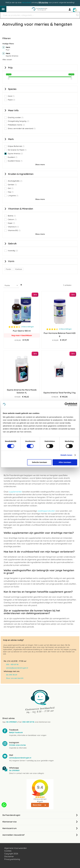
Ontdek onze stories (17, 745)
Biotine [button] (12, 216)
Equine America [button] (15, 154)
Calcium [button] (12, 219)
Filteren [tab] (7, 38)
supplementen (15, 492)
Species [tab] (12, 89)
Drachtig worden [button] (16, 117)
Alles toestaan (65, 462)
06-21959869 (11, 722)
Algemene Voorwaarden (15, 848)
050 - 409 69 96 (12, 664)
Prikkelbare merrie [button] (16, 125)
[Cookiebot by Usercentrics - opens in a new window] (66, 404)
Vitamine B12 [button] (14, 230)
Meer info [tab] (13, 110)
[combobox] (40, 15)
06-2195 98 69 (12, 675)
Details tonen (66, 455)
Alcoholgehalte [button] (15, 181)
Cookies (8, 851)
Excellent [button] (13, 157)
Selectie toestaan (39, 462)
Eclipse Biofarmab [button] (16, 146)
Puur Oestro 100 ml (22, 331)
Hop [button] (11, 192)
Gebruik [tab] (12, 243)
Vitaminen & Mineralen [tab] (21, 209)
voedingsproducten (46, 511)
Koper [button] (11, 223)
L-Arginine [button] (13, 196)
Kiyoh (40, 801)
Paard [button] (11, 100)
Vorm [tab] (11, 261)
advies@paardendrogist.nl (17, 668)
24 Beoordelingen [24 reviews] (28, 327)
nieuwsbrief (26, 2)
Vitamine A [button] (13, 227)
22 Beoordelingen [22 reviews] (65, 329)
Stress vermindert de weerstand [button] (22, 128)
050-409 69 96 (28, 722)
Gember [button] (12, 185)
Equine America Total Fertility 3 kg (60, 393)
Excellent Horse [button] (15, 161)
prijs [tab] (10, 68)
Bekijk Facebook (16, 732)
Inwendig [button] (13, 251)
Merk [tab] (11, 139)
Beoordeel (37, 805)
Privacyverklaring (12, 859)
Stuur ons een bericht (15, 678)
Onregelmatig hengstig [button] (18, 121)
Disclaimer (9, 856)
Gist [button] (11, 188)
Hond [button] (11, 96)
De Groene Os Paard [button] (17, 150)
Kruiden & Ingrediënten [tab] (21, 174)
